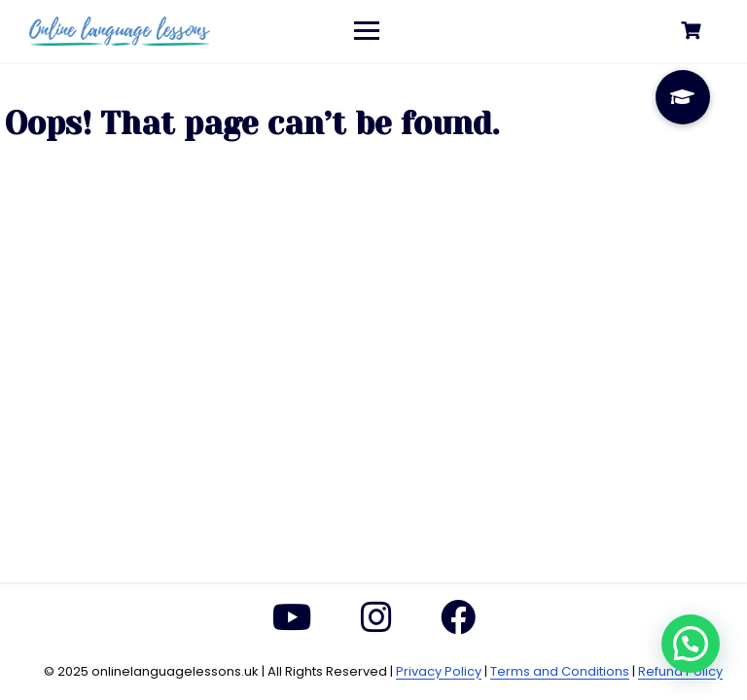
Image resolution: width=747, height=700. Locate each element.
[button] (691, 644)
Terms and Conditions (560, 671)
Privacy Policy (439, 671)
